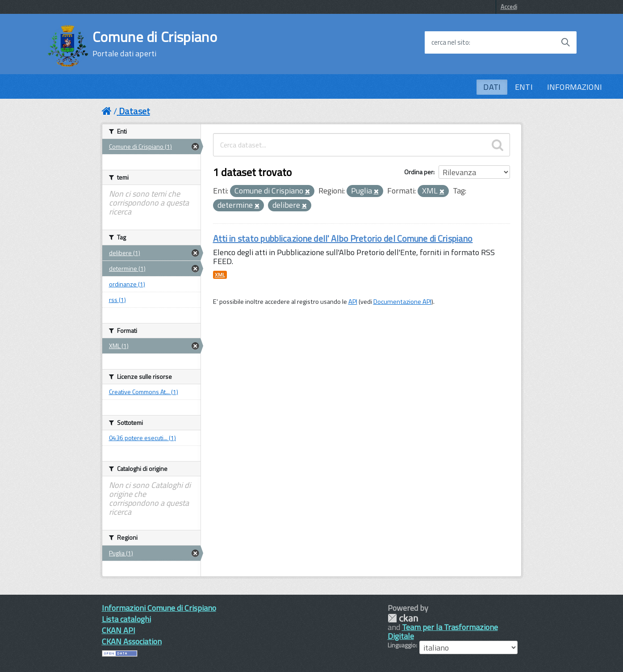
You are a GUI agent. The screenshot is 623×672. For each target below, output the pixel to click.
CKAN (403, 618)
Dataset (134, 111)
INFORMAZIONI (575, 87)
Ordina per (419, 172)
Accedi (509, 7)
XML (220, 275)
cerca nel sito (450, 42)
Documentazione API (402, 302)
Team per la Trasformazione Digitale (443, 632)
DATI (492, 87)
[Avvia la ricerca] (565, 42)
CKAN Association (132, 641)
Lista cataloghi (126, 619)
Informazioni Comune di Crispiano (159, 608)
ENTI (524, 87)
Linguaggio (402, 645)
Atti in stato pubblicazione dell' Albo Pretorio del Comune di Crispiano (343, 238)
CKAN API (119, 630)
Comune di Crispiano (155, 44)
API (353, 302)
